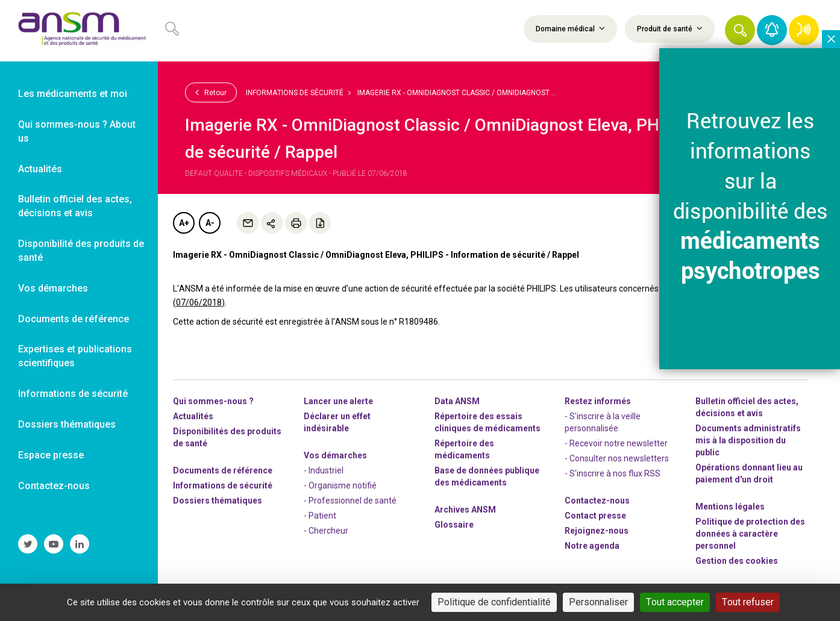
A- (210, 223)
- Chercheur (326, 531)
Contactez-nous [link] (54, 486)
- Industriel (324, 470)
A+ (184, 223)
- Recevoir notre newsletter (616, 443)
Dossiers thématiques (218, 501)
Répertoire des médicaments (464, 449)
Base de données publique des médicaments (487, 476)
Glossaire (454, 525)
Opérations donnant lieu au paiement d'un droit (749, 473)
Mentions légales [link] (730, 507)
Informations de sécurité (295, 93)
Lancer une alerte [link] (338, 401)
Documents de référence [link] (74, 319)
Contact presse (595, 516)
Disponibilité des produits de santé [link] (81, 251)
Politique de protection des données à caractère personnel (750, 534)
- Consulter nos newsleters (617, 458)
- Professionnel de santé (350, 501)
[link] (79, 31)
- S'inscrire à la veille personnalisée (603, 422)
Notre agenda (592, 546)
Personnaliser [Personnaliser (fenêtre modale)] (598, 602)
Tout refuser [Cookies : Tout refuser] (748, 602)
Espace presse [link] (51, 455)
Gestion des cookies (737, 561)
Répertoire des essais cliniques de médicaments (487, 422)
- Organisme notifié (340, 485)
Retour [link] (211, 92)
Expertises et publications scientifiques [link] (75, 356)
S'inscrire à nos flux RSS (615, 473)
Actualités (193, 416)
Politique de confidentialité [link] (494, 602)
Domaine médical (570, 28)
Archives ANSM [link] (465, 510)
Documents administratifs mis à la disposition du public (748, 440)
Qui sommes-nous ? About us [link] (77, 131)
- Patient (320, 516)
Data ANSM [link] (457, 401)
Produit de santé (670, 28)
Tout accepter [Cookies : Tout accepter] (675, 602)
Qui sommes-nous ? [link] (213, 401)
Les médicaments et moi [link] (73, 94)
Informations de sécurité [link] (73, 394)
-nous (597, 531)
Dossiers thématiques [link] (67, 424)
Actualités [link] (40, 169)
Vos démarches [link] (53, 288)
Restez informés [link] (598, 401)
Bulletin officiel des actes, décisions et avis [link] (75, 206)
